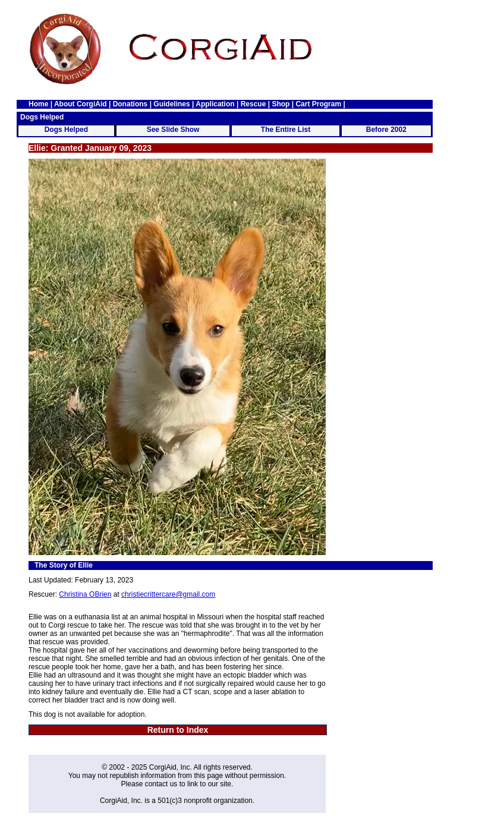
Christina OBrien (85, 594)
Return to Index (178, 730)
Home (38, 104)
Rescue (253, 104)
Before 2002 (386, 130)
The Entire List (286, 130)
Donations (130, 104)
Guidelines (171, 104)
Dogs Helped (66, 130)
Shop (281, 104)
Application (215, 104)
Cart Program (318, 104)
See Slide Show (173, 130)
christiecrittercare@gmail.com (168, 594)
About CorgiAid (81, 104)
